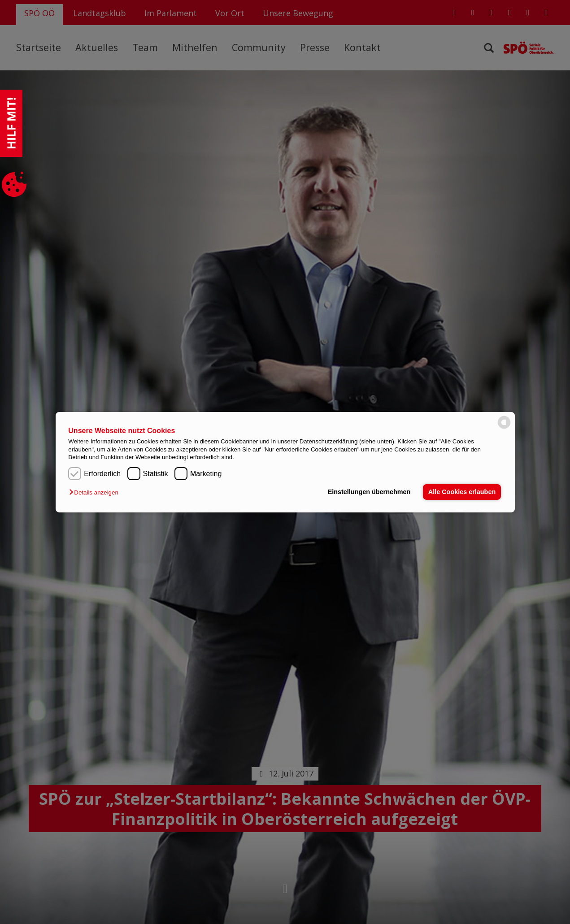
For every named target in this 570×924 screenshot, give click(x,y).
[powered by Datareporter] (504, 428)
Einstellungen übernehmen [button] (369, 492)
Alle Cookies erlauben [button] (462, 492)
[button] (96, 492)
